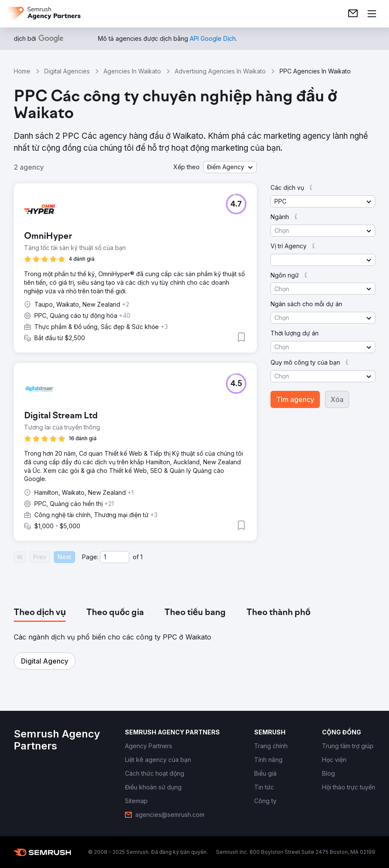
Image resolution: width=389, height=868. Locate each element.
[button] (230, 167)
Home (22, 71)
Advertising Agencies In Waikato (220, 71)
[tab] (40, 613)
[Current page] (115, 557)
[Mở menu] (372, 14)
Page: (90, 557)
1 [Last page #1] (141, 557)
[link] (353, 14)
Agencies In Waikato (132, 71)
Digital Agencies (67, 71)
